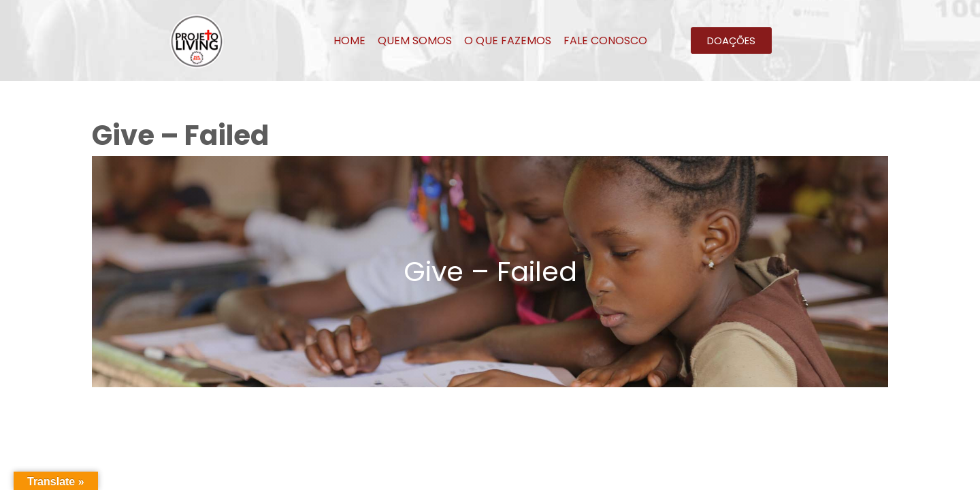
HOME (349, 40)
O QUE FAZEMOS (508, 40)
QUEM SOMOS (415, 40)
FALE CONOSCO (605, 40)
